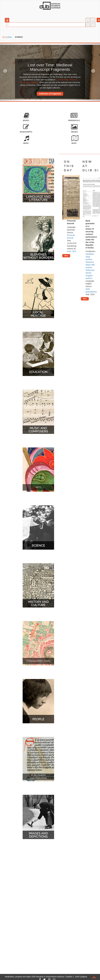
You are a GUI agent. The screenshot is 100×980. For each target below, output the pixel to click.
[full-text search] (93, 22)
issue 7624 (71, 251)
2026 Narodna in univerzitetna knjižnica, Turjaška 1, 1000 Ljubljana (59, 977)
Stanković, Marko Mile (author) (90, 265)
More (66, 256)
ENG (10, 37)
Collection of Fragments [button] (50, 94)
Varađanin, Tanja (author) (90, 257)
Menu (19, 37)
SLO (4, 37)
